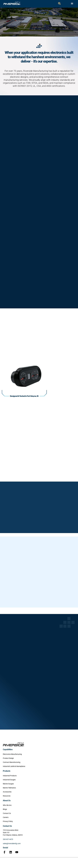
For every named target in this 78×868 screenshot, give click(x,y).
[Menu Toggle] (72, 3)
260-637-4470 (8, 839)
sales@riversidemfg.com (12, 844)
